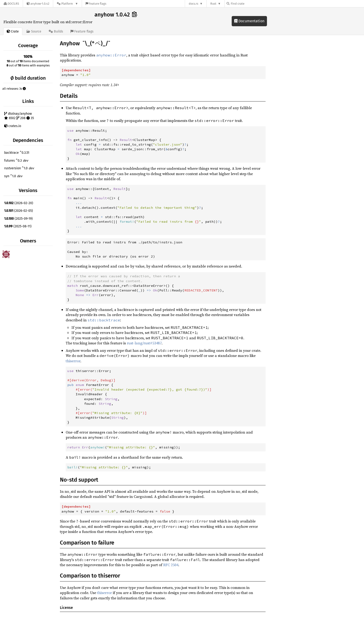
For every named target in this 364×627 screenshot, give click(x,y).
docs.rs (193, 4)
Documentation (249, 21)
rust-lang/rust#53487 (144, 343)
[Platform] (67, 4)
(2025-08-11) (18, 226)
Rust (213, 4)
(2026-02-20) (19, 203)
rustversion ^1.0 (19, 168)
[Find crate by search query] (250, 4)
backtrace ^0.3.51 (17, 153)
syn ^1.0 (13, 176)
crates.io (13, 126)
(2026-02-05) (19, 211)
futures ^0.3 (16, 161)
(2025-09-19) (18, 219)
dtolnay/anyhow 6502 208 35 (19, 116)
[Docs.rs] (11, 4)
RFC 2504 (171, 565)
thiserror (73, 361)
